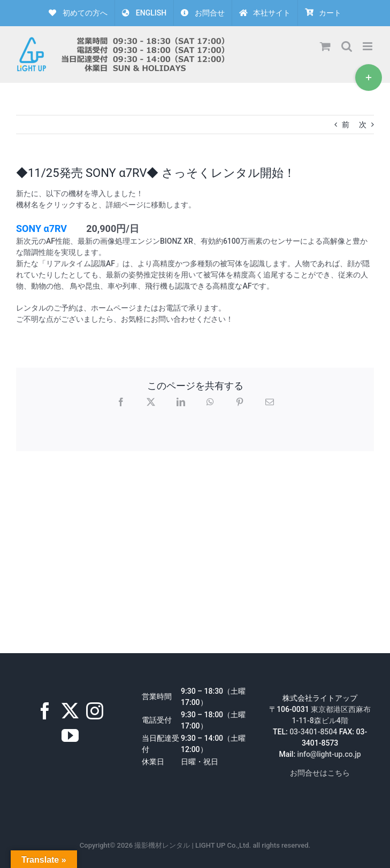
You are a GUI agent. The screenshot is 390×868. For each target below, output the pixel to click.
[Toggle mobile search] (347, 46)
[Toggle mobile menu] (368, 46)
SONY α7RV (41, 228)
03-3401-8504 (313, 732)
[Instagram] (95, 711)
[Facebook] (45, 711)
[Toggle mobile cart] (325, 46)
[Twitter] (70, 711)
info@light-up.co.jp (329, 754)
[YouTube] (70, 735)
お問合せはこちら (320, 773)
